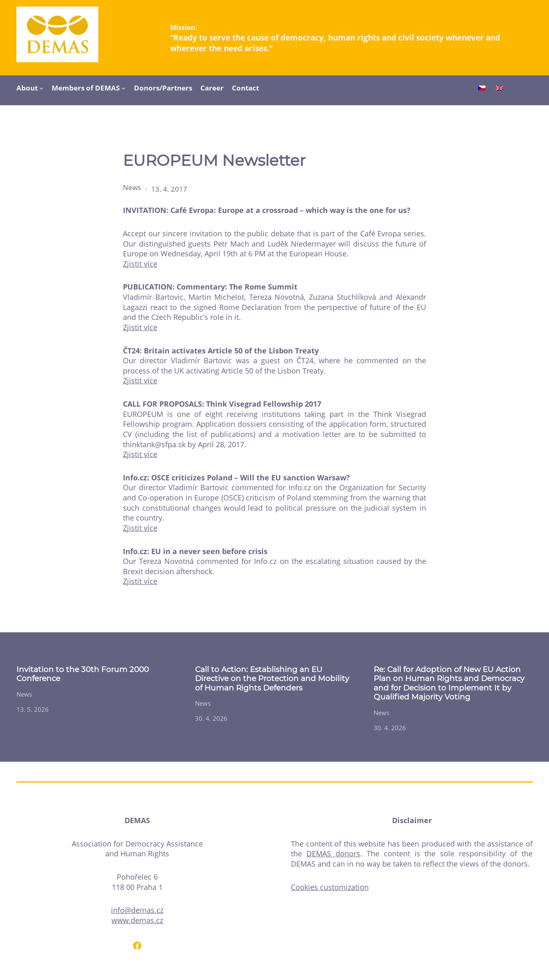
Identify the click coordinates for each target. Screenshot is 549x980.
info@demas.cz (137, 910)
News (132, 187)
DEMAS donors (333, 853)
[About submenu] (41, 88)
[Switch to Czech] (482, 89)
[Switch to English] (499, 89)
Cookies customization (330, 887)
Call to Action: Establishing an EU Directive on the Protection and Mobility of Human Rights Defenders (272, 679)
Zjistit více (140, 264)
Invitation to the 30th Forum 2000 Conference (83, 674)
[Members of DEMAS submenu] (123, 88)
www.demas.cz (137, 920)
